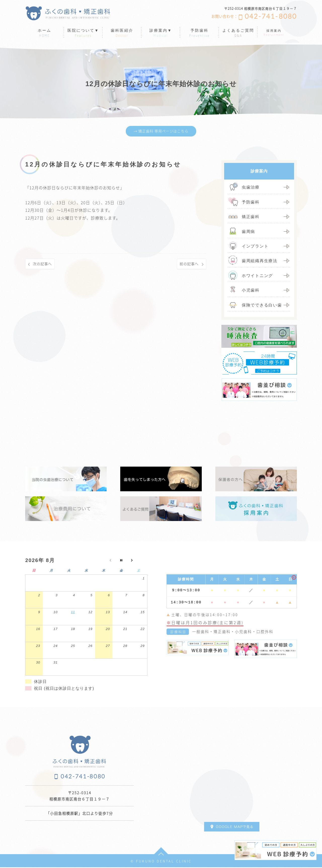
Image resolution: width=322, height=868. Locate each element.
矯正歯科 (251, 217)
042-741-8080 (271, 17)
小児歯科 (251, 291)
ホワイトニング (257, 276)
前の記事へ (188, 265)
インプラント (255, 247)
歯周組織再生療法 (260, 262)
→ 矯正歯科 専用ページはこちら (161, 131)
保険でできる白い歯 (262, 306)
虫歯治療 (251, 188)
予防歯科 (251, 203)
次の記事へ (44, 265)
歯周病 (248, 232)
